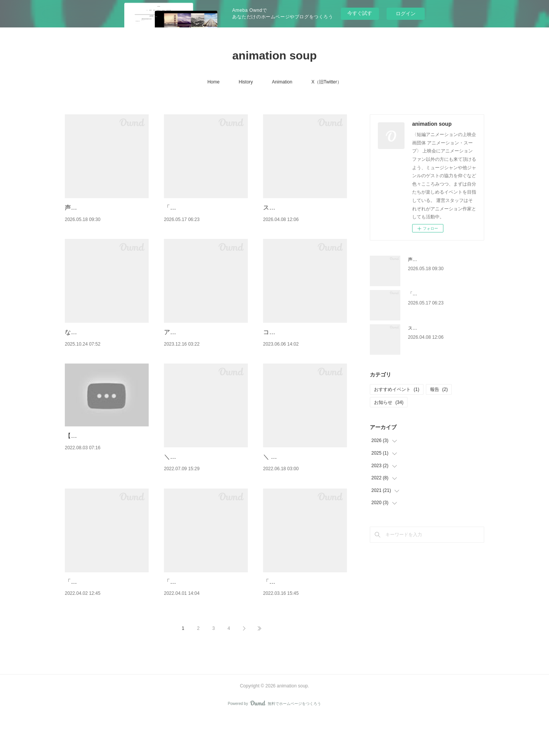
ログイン (406, 14)
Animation (282, 82)
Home (213, 82)
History (246, 82)
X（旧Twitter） (327, 82)
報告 (439, 389)
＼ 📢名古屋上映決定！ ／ (299, 477)
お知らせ (389, 402)
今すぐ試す (360, 13)
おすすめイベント (397, 389)
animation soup (274, 55)
